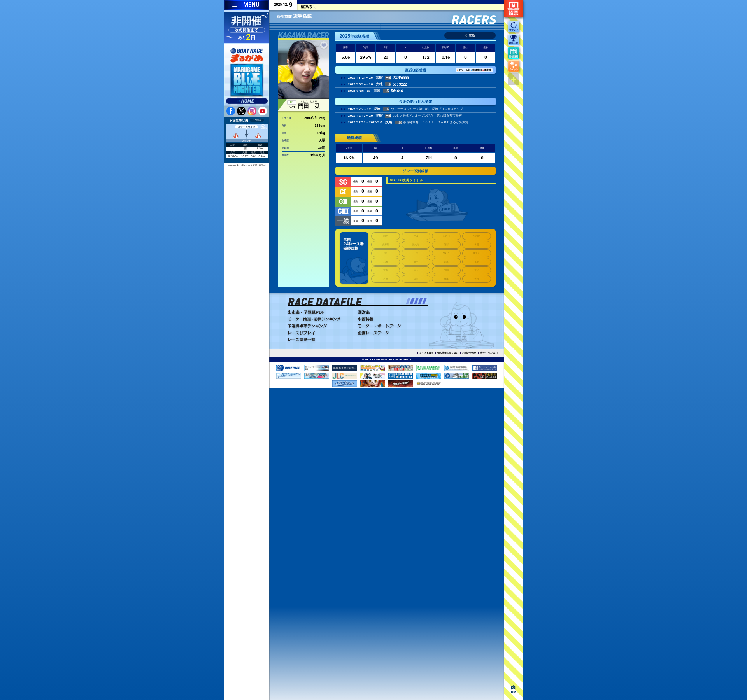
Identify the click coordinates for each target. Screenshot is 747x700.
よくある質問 (426, 353)
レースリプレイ (321, 333)
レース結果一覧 (321, 340)
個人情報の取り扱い (448, 353)
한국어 (262, 165)
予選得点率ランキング (321, 326)
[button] (408, 301)
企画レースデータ (391, 333)
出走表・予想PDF (321, 312)
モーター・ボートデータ (391, 326)
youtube (263, 111)
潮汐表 (391, 312)
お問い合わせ (469, 353)
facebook (231, 111)
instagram (252, 111)
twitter (241, 111)
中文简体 (241, 165)
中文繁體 (253, 165)
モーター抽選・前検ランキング (321, 319)
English (231, 165)
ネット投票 (514, 9)
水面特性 (391, 319)
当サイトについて (489, 353)
